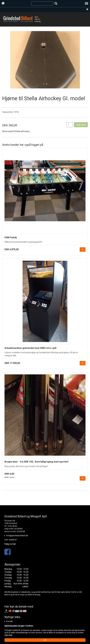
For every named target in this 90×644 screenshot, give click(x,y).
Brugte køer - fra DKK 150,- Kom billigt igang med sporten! (36, 462)
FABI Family (11, 237)
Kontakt (10, 621)
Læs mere (8, 635)
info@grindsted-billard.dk (17, 536)
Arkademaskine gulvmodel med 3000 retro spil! (30, 348)
